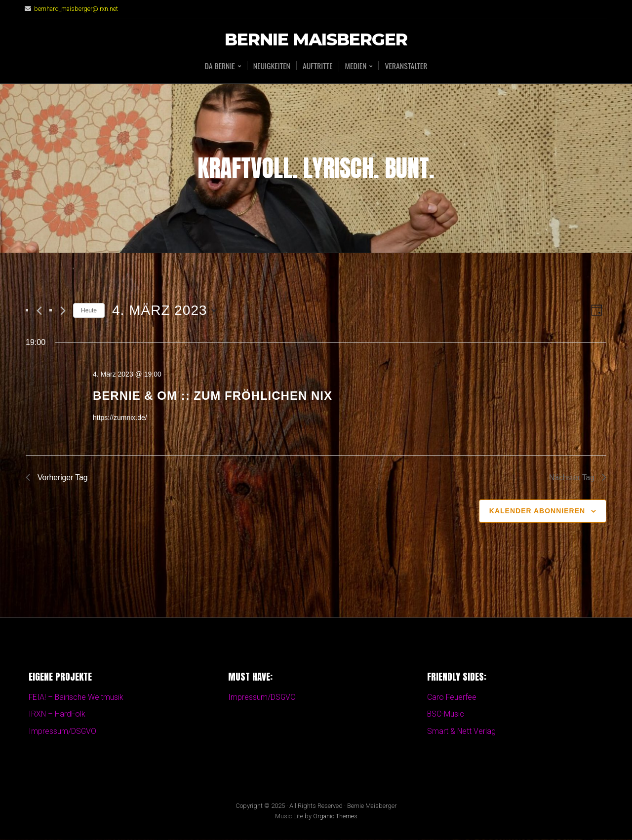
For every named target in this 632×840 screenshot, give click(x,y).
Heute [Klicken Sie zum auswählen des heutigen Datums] (89, 310)
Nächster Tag (577, 477)
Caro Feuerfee (452, 698)
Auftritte (318, 66)
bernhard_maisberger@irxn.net (77, 9)
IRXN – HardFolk (58, 715)
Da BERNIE (219, 66)
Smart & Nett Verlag (462, 732)
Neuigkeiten (271, 66)
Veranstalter (407, 66)
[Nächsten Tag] (63, 311)
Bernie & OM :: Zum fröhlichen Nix (213, 396)
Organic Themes (335, 817)
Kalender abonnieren (537, 511)
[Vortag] (39, 311)
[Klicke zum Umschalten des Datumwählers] (164, 310)
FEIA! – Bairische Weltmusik (77, 698)
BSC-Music (446, 715)
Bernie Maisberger (316, 40)
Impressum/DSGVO (63, 732)
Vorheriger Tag (57, 477)
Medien (356, 66)
